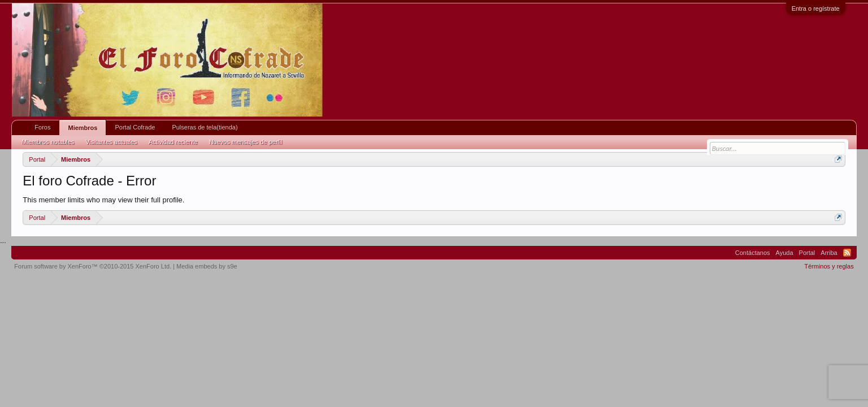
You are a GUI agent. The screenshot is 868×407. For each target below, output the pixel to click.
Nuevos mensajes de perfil (246, 142)
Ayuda (785, 253)
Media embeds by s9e (207, 266)
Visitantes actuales (111, 142)
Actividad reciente (173, 142)
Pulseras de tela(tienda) (205, 127)
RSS (847, 253)
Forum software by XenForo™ (93, 266)
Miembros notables (48, 142)
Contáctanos (753, 253)
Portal (807, 253)
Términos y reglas (829, 266)
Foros (42, 127)
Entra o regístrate (816, 8)
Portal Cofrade (135, 127)
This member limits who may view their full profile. (103, 200)
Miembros (83, 128)
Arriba (829, 253)
